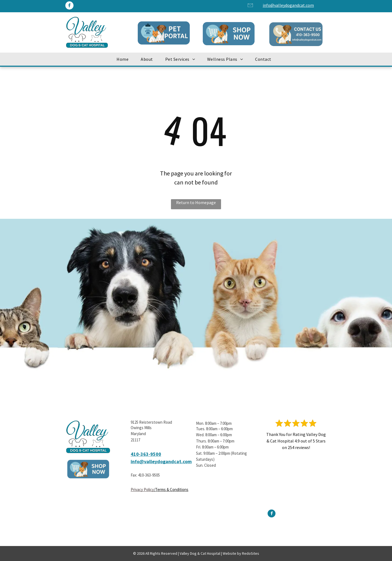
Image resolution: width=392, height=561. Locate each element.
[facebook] (69, 6)
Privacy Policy (142, 489)
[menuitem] (125, 59)
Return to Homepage (196, 202)
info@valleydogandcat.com (288, 5)
